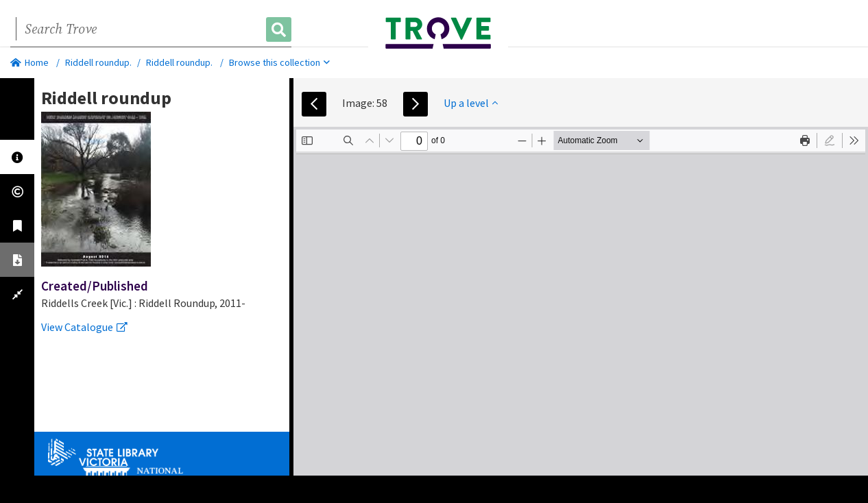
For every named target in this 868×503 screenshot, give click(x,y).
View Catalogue (84, 327)
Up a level (471, 103)
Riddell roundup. (98, 62)
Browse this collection (279, 62)
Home (29, 62)
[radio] (830, 140)
